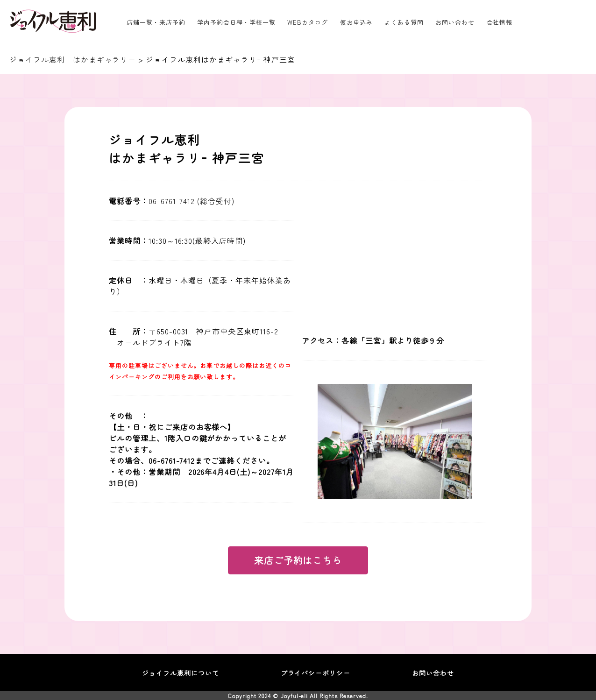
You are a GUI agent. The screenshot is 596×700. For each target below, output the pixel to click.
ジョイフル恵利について (181, 673)
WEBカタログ (308, 22)
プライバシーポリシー (316, 673)
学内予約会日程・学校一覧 (236, 22)
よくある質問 (404, 22)
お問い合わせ (455, 22)
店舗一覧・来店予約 (156, 22)
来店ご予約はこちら (298, 560)
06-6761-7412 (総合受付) (192, 201)
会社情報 (500, 22)
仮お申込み (356, 22)
